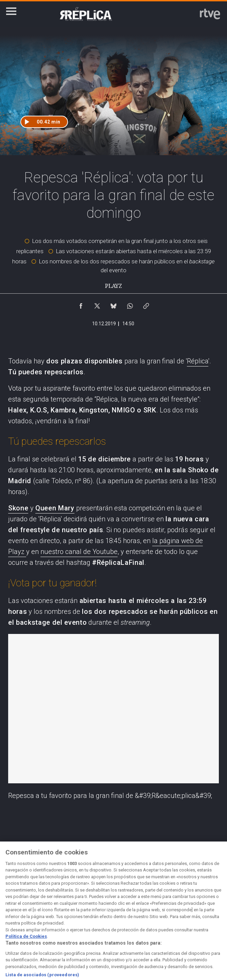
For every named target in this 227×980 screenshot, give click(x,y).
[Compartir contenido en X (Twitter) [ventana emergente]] (97, 304)
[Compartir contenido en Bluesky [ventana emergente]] (113, 304)
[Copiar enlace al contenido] (146, 304)
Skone (18, 508)
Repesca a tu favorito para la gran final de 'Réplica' (113, 709)
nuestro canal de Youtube (79, 552)
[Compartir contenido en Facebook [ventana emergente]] (81, 304)
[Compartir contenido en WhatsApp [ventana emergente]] (130, 304)
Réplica (198, 361)
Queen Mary (55, 508)
